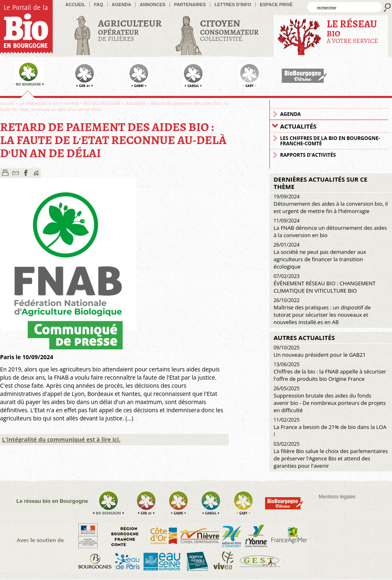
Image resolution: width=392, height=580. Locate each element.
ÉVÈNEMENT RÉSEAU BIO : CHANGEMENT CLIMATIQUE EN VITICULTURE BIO (325, 283)
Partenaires (190, 4)
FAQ (99, 4)
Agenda (122, 4)
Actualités (136, 103)
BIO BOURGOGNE (102, 103)
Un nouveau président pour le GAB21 (320, 351)
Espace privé (276, 4)
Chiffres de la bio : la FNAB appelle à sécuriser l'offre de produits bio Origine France (330, 372)
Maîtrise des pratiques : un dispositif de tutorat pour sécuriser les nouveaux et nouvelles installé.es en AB (322, 311)
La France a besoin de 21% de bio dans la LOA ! (330, 427)
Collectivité (229, 30)
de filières (130, 30)
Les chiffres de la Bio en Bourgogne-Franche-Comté (330, 141)
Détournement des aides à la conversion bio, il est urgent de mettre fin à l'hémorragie (331, 204)
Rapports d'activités (308, 155)
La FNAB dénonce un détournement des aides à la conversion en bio (330, 228)
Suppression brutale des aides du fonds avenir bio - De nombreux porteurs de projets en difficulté (330, 399)
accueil (75, 4)
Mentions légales (337, 497)
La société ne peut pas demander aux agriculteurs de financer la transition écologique (320, 256)
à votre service (352, 31)
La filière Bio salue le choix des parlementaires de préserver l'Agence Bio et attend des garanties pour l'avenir (331, 455)
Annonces (153, 4)
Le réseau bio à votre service (49, 103)
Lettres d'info (233, 4)
